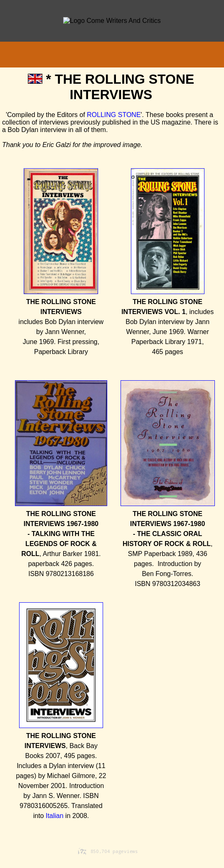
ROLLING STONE (114, 115)
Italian (55, 816)
